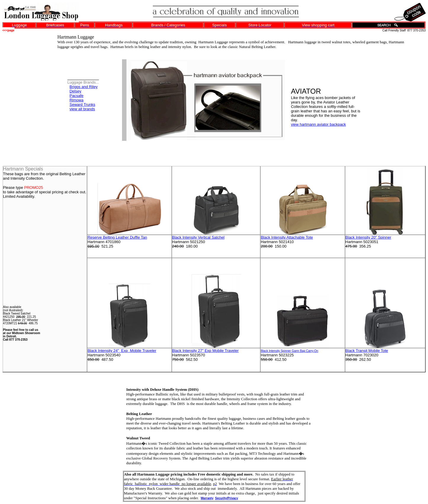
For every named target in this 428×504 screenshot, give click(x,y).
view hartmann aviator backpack (318, 124)
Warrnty (207, 498)
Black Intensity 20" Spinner (368, 237)
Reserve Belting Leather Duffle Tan (117, 237)
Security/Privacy (227, 498)
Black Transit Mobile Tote (367, 351)
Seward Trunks (82, 105)
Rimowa (77, 100)
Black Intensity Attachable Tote (287, 237)
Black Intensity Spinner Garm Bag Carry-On (289, 351)
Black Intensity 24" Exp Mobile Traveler (122, 351)
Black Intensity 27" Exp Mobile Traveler (205, 351)
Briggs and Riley (84, 87)
